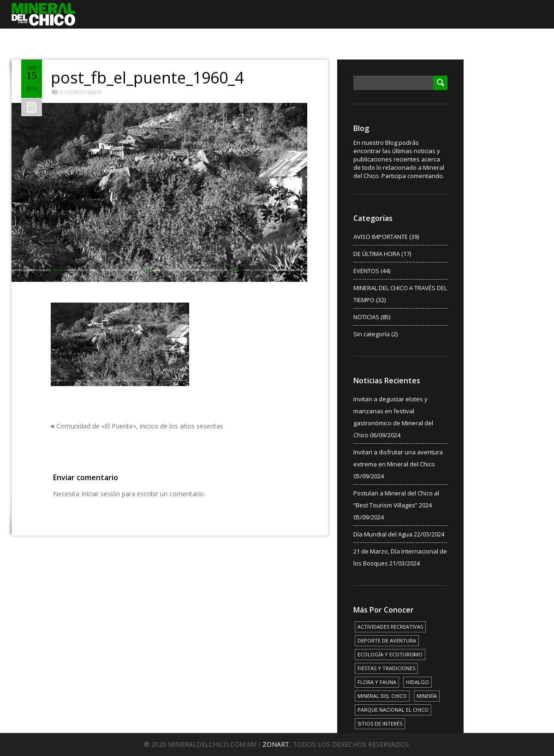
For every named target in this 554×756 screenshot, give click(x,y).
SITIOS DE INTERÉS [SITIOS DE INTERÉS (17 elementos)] (380, 723)
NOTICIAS (366, 317)
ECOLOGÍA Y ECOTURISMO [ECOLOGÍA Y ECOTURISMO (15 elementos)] (390, 654)
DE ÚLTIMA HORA (377, 254)
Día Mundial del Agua (383, 534)
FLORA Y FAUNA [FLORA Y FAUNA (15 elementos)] (377, 682)
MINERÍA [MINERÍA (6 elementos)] (427, 696)
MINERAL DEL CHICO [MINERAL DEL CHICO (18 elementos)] (382, 696)
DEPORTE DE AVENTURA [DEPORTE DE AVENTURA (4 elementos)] (387, 640)
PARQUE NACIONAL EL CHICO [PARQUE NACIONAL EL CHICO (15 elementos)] (393, 710)
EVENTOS (366, 271)
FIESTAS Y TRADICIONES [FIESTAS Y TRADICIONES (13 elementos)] (386, 668)
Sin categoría (372, 334)
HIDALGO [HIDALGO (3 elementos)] (417, 682)
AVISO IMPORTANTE (381, 237)
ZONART (276, 744)
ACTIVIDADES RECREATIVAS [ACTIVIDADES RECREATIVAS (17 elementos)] (390, 627)
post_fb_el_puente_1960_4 (147, 77)
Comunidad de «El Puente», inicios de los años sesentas (140, 426)
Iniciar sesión (101, 494)
